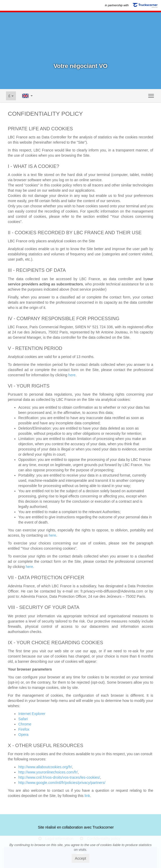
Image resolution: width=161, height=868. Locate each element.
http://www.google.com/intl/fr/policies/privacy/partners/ (62, 783)
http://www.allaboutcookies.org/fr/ (45, 767)
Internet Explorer (32, 714)
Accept (81, 858)
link (87, 796)
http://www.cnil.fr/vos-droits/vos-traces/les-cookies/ (59, 777)
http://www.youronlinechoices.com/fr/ (48, 772)
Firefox (24, 729)
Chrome (25, 724)
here (72, 375)
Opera (23, 735)
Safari (23, 719)
